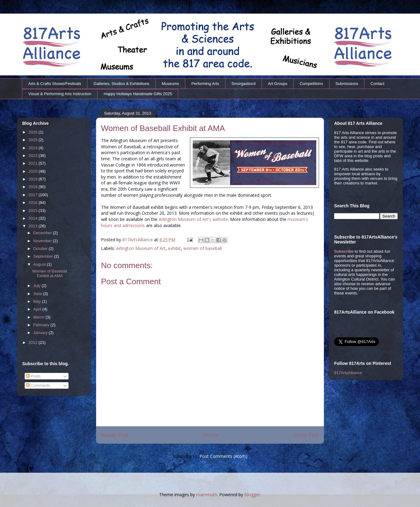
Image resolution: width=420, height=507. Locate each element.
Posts (33, 376)
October (41, 249)
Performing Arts (205, 84)
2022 (34, 156)
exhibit (174, 248)
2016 (34, 203)
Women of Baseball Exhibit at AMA (50, 274)
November (43, 241)
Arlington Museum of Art (141, 248)
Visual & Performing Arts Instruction (60, 94)
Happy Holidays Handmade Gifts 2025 (138, 94)
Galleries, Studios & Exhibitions (122, 84)
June (38, 294)
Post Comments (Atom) (223, 456)
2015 (34, 211)
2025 (34, 140)
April (38, 309)
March (40, 317)
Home (211, 435)
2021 (34, 163)
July (38, 286)
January (41, 333)
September (44, 256)
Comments (38, 385)
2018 (34, 187)
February (42, 325)
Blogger (252, 494)
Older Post (306, 435)
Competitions (311, 84)
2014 (34, 218)
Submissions (347, 84)
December (43, 233)
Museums (170, 84)
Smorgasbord (243, 84)
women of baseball (203, 248)
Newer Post (115, 435)
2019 (34, 179)
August (40, 264)
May (38, 301)
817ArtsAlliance (138, 240)
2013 (34, 226)
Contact (378, 84)
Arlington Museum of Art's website (193, 219)
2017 (34, 195)
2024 (34, 148)
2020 (34, 171)
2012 (34, 342)
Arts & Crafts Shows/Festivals (55, 84)
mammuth (207, 494)
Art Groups (277, 84)
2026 (34, 132)
